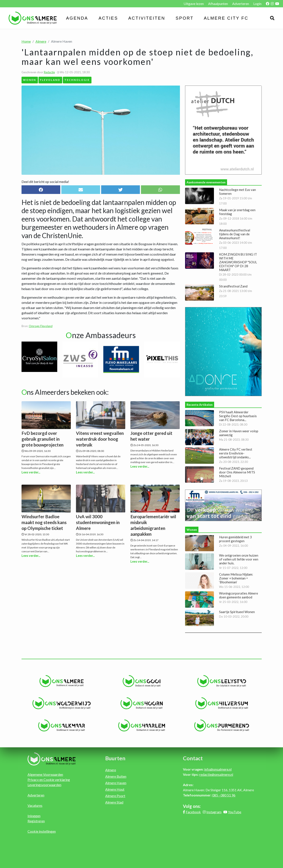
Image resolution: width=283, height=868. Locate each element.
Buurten (115, 758)
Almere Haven (116, 783)
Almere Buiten (116, 776)
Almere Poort (115, 796)
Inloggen (34, 816)
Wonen (30, 80)
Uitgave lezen (194, 4)
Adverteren (241, 4)
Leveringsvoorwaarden (44, 785)
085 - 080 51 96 (224, 795)
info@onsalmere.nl (218, 769)
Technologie (77, 80)
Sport (185, 18)
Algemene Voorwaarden (45, 774)
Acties (108, 18)
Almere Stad (114, 802)
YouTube (235, 812)
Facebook (193, 812)
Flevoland (50, 80)
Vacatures (35, 805)
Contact (193, 758)
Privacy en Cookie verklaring (49, 780)
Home (26, 41)
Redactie (49, 72)
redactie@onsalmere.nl (216, 774)
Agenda (77, 18)
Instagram (214, 812)
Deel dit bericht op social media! (45, 182)
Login (257, 4)
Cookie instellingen (42, 831)
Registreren (36, 821)
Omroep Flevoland (41, 326)
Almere (41, 41)
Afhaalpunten (218, 4)
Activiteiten (147, 18)
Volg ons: (192, 806)
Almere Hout (115, 789)
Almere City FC (226, 18)
